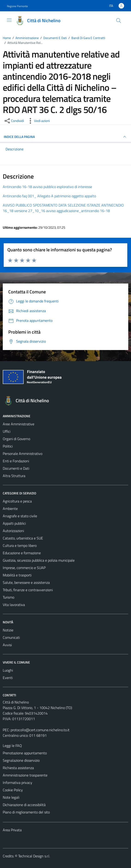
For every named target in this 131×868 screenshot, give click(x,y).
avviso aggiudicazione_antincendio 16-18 (78, 211)
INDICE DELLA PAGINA (65, 137)
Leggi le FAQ (12, 746)
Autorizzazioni (13, 531)
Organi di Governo (16, 439)
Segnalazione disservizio (21, 760)
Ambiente (10, 509)
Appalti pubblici (14, 523)
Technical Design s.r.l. (34, 856)
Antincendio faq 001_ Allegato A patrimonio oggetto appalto (49, 196)
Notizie (8, 630)
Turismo (9, 597)
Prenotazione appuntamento (25, 753)
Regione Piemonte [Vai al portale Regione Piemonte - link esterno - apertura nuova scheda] (17, 6)
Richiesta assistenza (18, 768)
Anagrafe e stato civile (20, 516)
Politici (8, 446)
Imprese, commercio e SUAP (24, 568)
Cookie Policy (13, 790)
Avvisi (7, 645)
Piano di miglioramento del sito (26, 812)
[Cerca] (119, 21)
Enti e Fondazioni (16, 461)
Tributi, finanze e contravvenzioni (28, 590)
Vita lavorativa (14, 605)
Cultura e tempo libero (20, 545)
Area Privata (12, 830)
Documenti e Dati (16, 468)
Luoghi (8, 670)
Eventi (8, 678)
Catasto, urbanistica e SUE (23, 538)
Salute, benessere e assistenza (26, 582)
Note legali (11, 797)
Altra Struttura (14, 476)
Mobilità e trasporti (17, 575)
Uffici (7, 431)
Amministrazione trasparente (25, 775)
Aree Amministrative (19, 424)
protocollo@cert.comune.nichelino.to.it (40, 730)
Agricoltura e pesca (17, 501)
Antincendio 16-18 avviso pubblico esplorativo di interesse (47, 187)
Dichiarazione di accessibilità (24, 805)
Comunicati (11, 637)
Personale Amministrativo (23, 454)
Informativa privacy (17, 783)
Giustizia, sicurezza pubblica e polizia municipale (39, 560)
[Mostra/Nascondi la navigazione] (9, 20)
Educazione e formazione (22, 553)
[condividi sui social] (14, 121)
